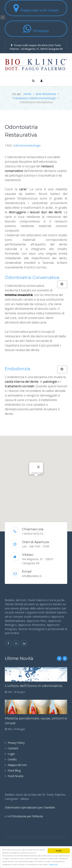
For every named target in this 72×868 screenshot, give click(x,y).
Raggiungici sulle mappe (36, 8)
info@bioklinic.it (32, 576)
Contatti (13, 748)
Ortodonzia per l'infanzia (27, 816)
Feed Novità (15, 776)
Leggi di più (53, 864)
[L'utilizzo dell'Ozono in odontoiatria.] (36, 674)
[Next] (65, 658)
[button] (36, 480)
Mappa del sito (17, 765)
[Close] (38, 467)
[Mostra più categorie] (62, 284)
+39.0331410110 (32, 534)
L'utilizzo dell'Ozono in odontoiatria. (34, 686)
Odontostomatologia (27, 145)
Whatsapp (36, 29)
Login (11, 754)
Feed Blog (14, 770)
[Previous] (59, 658)
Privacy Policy (16, 743)
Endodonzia (17, 369)
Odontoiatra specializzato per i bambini (30, 807)
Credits (12, 759)
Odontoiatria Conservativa (32, 277)
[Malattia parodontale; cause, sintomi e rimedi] (36, 707)
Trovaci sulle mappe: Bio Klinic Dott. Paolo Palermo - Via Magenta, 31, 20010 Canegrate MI (36, 47)
